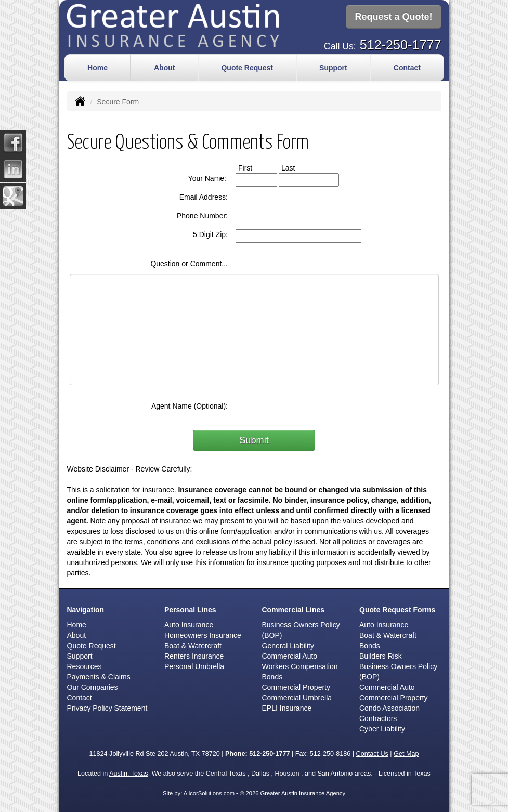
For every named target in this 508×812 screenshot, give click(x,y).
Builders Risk (381, 655)
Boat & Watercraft (193, 645)
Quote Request (92, 645)
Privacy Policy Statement (107, 707)
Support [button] (333, 67)
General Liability (288, 645)
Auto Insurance (189, 624)
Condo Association (389, 707)
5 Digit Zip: (210, 233)
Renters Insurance (194, 655)
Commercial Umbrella (297, 697)
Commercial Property (296, 686)
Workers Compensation (300, 665)
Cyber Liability (382, 728)
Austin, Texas (129, 772)
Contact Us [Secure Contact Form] (372, 753)
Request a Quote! (393, 17)
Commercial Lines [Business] (294, 609)
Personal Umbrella (194, 665)
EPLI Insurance (287, 707)
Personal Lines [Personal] (190, 609)
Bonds (272, 676)
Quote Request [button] (247, 67)
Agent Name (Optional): (190, 405)
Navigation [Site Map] (86, 609)
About (164, 67)
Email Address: (204, 196)
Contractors (378, 717)
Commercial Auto (290, 655)
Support (80, 655)
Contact (407, 67)
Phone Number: (202, 215)
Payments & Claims (99, 676)
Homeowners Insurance (203, 634)
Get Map (406, 753)
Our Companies (93, 686)
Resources (84, 665)
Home (97, 67)
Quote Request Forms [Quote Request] (397, 609)
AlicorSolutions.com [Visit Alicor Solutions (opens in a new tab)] (209, 792)
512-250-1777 (401, 44)
